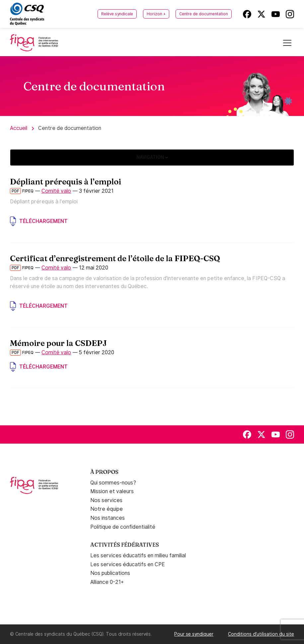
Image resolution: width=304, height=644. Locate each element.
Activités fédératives (125, 545)
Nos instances (108, 518)
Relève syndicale (117, 14)
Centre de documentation (204, 14)
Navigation (152, 157)
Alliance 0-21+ (107, 582)
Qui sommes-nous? (113, 483)
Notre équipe (107, 509)
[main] (152, 241)
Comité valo (56, 191)
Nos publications (110, 573)
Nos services (106, 500)
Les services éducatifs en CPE (128, 564)
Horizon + (156, 14)
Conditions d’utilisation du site (261, 634)
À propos (104, 472)
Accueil (19, 128)
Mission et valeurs (112, 491)
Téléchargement (39, 221)
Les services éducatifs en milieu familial (138, 555)
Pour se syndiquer (194, 634)
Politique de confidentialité (123, 527)
